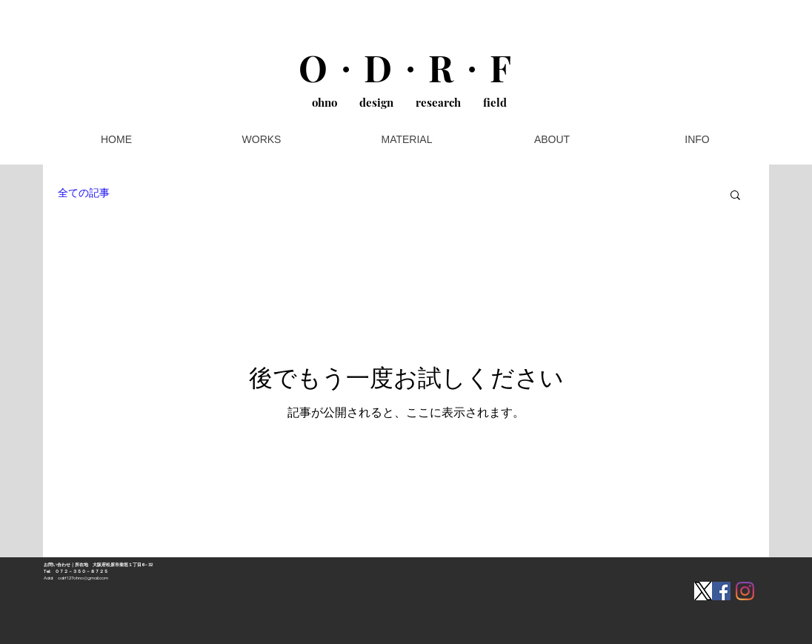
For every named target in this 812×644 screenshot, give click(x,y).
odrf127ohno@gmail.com (83, 578)
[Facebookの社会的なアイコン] (721, 591)
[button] (735, 196)
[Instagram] (745, 591)
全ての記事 (84, 193)
